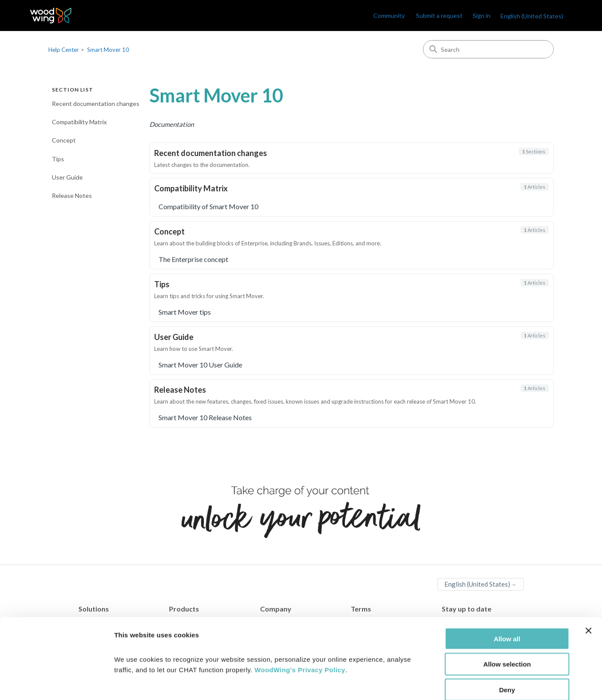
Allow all (507, 593)
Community (389, 15)
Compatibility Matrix (79, 122)
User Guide (67, 177)
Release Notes (72, 195)
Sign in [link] (482, 15)
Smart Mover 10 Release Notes (205, 417)
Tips (58, 159)
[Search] (488, 49)
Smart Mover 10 (108, 50)
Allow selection (507, 619)
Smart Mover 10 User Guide (200, 365)
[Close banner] (588, 585)
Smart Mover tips (185, 312)
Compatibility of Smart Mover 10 (208, 206)
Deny (507, 644)
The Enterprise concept (193, 259)
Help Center (64, 50)
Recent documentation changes (96, 104)
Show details (457, 683)
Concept (64, 140)
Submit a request (439, 15)
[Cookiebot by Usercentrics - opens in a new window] (56, 683)
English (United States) (532, 16)
